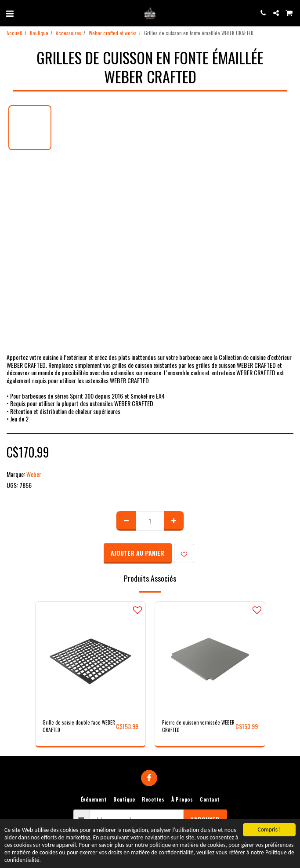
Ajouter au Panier (137, 553)
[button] (10, 13)
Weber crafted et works (113, 33)
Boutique (39, 33)
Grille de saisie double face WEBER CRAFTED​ (79, 726)
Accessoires (69, 33)
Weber (34, 474)
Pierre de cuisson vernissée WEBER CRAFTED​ (198, 726)
